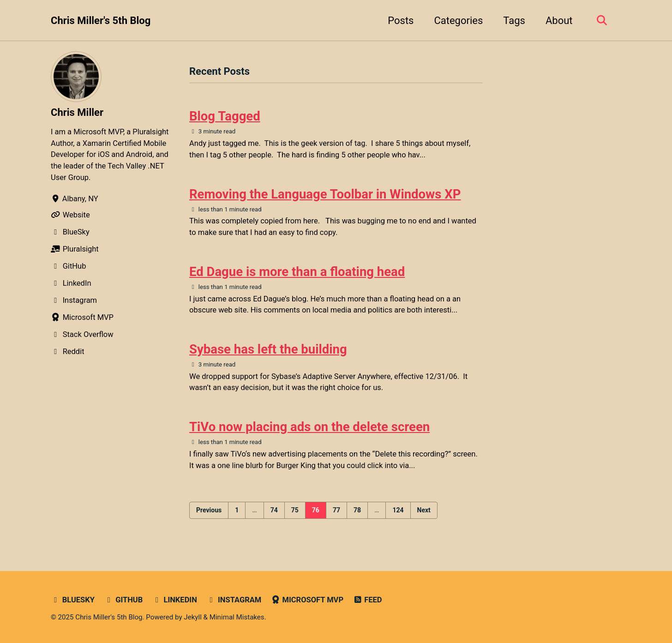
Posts (401, 21)
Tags (514, 21)
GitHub (123, 600)
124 (398, 510)
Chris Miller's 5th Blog (101, 21)
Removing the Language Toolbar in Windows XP (325, 194)
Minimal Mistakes (237, 617)
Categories (458, 21)
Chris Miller (77, 112)
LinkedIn (175, 600)
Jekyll (193, 617)
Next (424, 510)
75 (295, 510)
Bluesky (73, 600)
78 (357, 510)
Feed (368, 600)
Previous (209, 510)
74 (274, 510)
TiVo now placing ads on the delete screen (309, 427)
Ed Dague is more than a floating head (297, 272)
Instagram (234, 600)
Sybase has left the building (268, 349)
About (559, 21)
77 (336, 510)
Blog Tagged (225, 116)
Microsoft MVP (307, 600)
